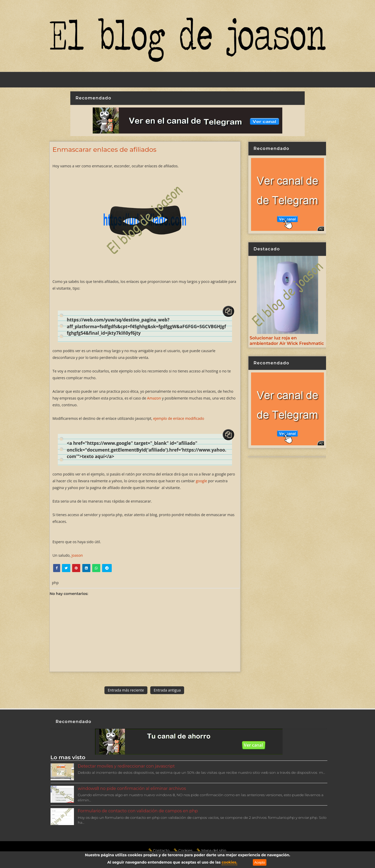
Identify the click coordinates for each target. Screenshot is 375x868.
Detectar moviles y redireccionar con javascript (126, 766)
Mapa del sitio (211, 850)
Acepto (260, 862)
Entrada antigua (167, 690)
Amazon (154, 398)
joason (77, 555)
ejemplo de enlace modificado (179, 418)
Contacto (160, 850)
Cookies (184, 850)
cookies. (229, 862)
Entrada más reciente (126, 690)
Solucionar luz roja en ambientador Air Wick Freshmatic (287, 341)
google (201, 481)
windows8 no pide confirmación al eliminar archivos (132, 788)
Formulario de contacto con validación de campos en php (138, 811)
